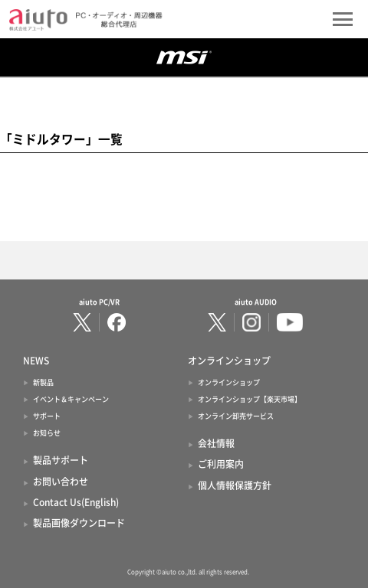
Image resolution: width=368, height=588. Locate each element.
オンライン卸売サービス (236, 416)
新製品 (43, 382)
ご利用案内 (221, 464)
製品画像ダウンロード (79, 523)
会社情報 (216, 443)
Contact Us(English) (76, 502)
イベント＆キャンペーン (71, 399)
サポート (47, 416)
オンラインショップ (229, 382)
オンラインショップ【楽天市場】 (250, 399)
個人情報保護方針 (235, 485)
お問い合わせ (61, 482)
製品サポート (61, 460)
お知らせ (47, 433)
